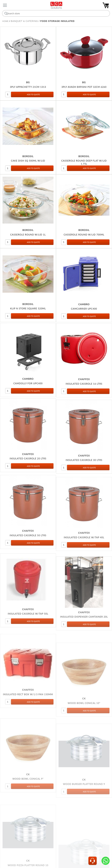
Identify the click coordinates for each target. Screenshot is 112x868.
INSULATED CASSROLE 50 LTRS (28, 553)
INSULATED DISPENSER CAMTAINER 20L (84, 646)
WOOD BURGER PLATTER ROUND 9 (84, 822)
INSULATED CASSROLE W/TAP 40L (84, 558)
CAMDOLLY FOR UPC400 (28, 392)
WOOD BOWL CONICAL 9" (28, 818)
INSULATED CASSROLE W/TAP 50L (28, 639)
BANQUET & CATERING (24, 21)
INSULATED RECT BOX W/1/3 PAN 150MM (28, 728)
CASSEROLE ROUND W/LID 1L (28, 236)
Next (68, 846)
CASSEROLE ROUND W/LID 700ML (84, 237)
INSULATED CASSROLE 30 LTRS (84, 475)
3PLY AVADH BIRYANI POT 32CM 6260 (84, 87)
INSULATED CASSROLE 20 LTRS (28, 470)
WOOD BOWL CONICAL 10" (84, 743)
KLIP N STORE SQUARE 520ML (28, 313)
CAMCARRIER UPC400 (84, 314)
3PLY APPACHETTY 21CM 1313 (28, 87)
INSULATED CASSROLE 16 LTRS (84, 393)
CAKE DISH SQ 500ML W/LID (28, 162)
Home (5, 21)
